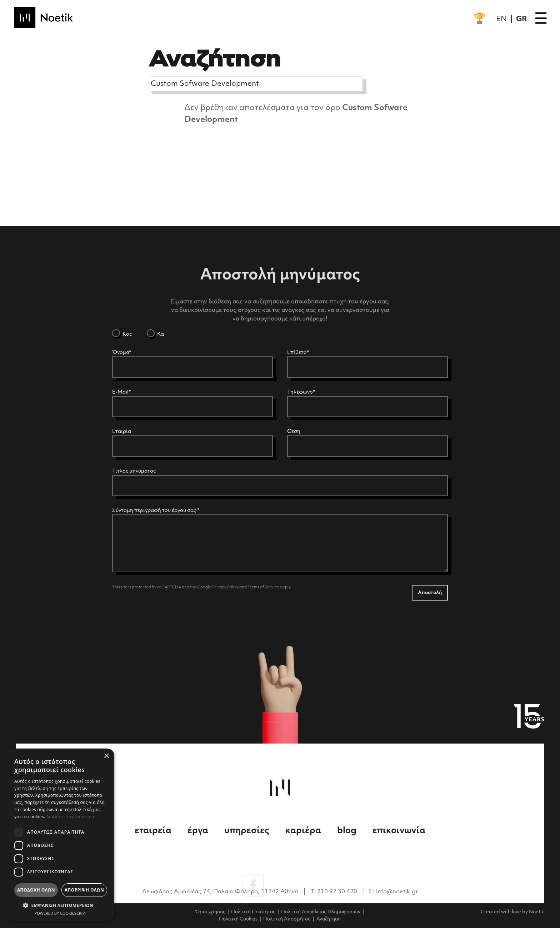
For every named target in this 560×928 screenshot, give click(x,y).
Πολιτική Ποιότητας (253, 912)
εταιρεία (154, 831)
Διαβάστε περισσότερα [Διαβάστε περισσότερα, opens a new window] (70, 817)
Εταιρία (122, 432)
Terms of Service (263, 588)
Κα (160, 334)
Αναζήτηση (329, 919)
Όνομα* (122, 353)
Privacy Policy (225, 588)
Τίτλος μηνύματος (134, 471)
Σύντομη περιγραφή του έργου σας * (156, 511)
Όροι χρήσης (210, 912)
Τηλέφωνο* (301, 392)
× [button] (106, 756)
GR (522, 19)
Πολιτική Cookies (238, 919)
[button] (61, 905)
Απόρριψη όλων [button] (84, 890)
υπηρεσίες (248, 831)
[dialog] (61, 835)
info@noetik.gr (397, 892)
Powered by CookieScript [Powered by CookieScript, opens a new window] (61, 913)
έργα (199, 831)
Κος (127, 334)
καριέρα (304, 831)
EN (501, 19)
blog (348, 831)
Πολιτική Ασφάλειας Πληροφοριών (321, 912)
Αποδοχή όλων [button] (36, 890)
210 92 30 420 (338, 892)
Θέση (294, 432)
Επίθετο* (298, 353)
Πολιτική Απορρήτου (287, 919)
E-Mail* (121, 392)
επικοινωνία (399, 831)
